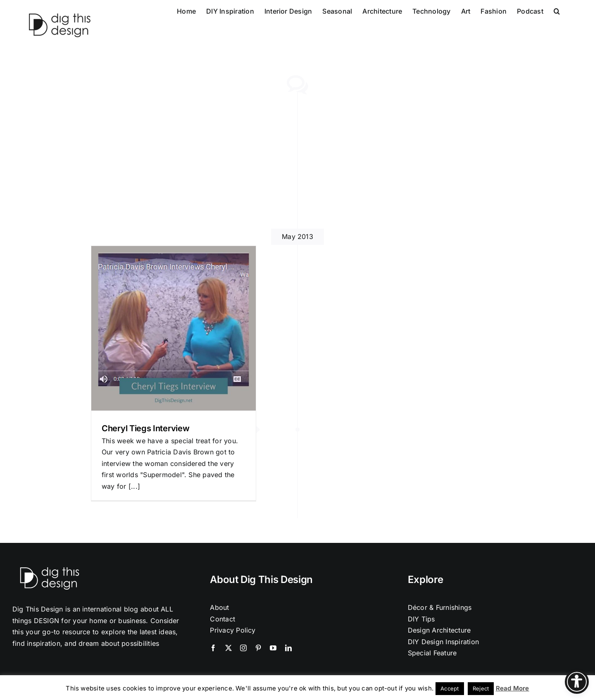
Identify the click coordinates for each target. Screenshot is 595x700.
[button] (557, 10)
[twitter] (228, 648)
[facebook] (213, 648)
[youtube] (273, 648)
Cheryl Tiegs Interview (145, 428)
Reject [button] (481, 688)
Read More (513, 688)
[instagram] (243, 648)
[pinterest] (258, 648)
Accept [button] (450, 688)
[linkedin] (288, 648)
